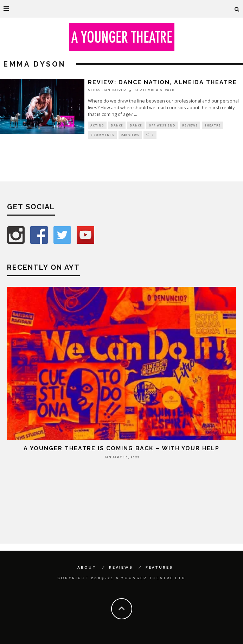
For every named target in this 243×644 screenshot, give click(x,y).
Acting (97, 125)
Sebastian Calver (107, 90)
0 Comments (102, 135)
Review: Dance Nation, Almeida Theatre (162, 82)
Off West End (162, 125)
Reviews (190, 125)
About (87, 567)
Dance (117, 125)
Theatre (213, 125)
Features (159, 567)
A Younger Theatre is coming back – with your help (121, 448)
